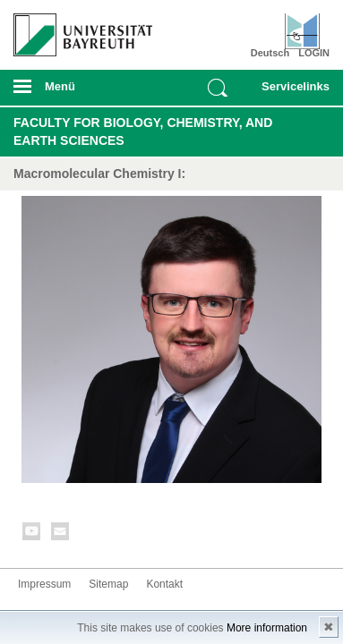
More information (267, 628)
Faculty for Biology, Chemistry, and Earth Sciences (143, 131)
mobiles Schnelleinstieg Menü (291, 92)
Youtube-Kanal (32, 534)
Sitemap (108, 584)
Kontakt (164, 584)
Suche (218, 88)
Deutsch (270, 53)
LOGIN (314, 53)
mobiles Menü (76, 92)
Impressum (44, 584)
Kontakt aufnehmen (61, 534)
